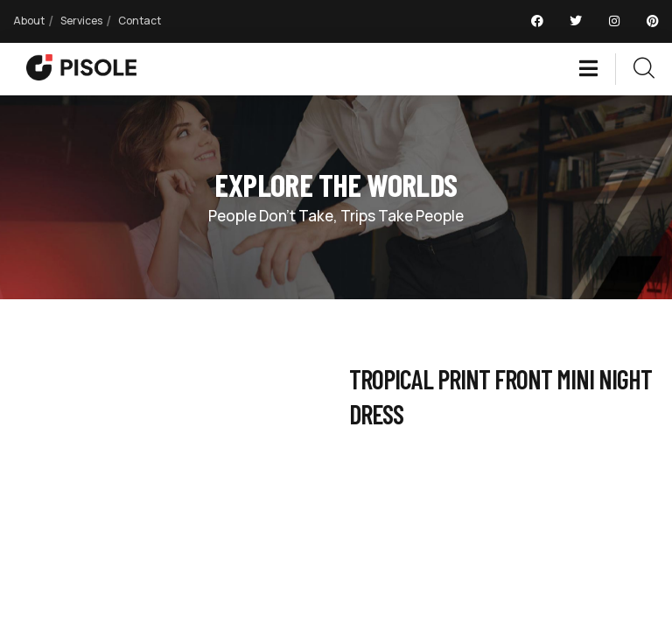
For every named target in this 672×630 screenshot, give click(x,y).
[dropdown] (597, 68)
